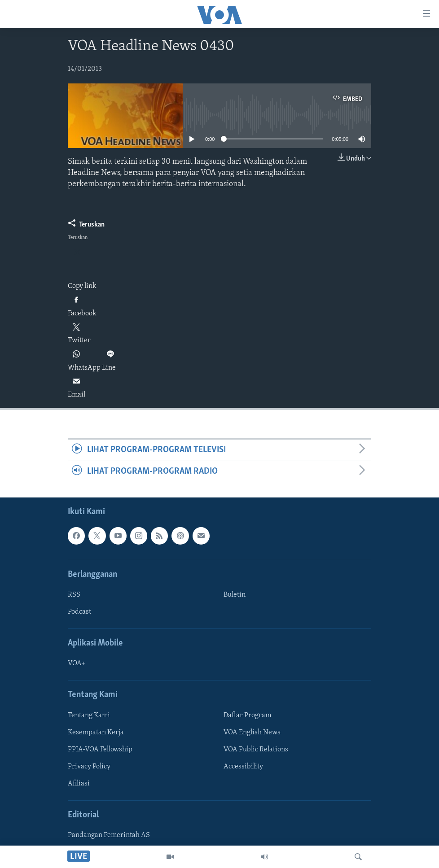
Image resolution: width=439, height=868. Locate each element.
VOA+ (77, 663)
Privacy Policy (89, 767)
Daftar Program (247, 715)
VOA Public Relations (256, 750)
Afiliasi (79, 784)
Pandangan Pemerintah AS (109, 835)
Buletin (235, 595)
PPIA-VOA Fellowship (100, 750)
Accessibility (243, 767)
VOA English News (252, 733)
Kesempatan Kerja (96, 733)
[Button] (86, 227)
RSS (74, 595)
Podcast (79, 612)
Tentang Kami (89, 715)
